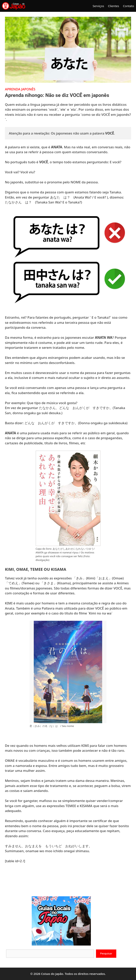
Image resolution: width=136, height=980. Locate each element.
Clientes (114, 6)
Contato (129, 6)
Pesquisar (106, 953)
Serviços (98, 6)
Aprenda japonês (20, 89)
